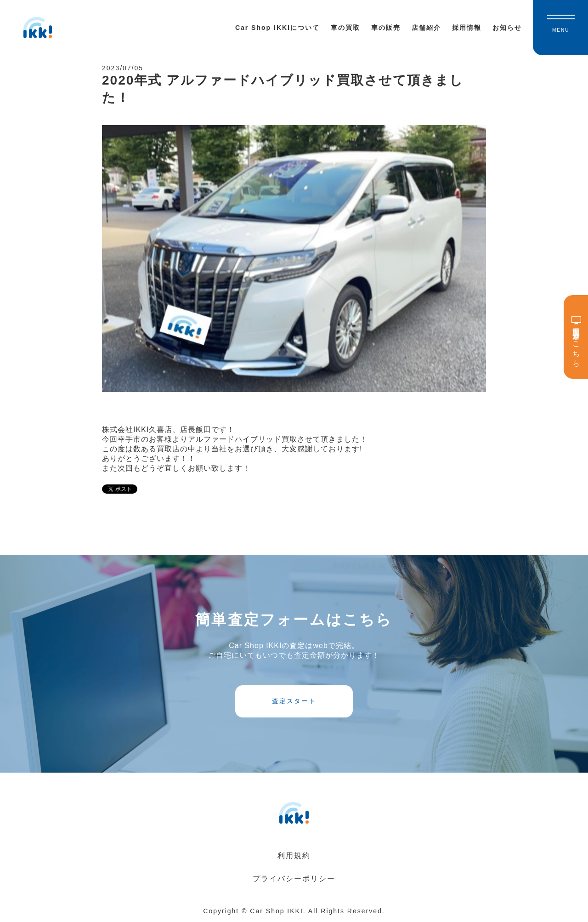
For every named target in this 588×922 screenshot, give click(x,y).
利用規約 (294, 856)
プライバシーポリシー (294, 879)
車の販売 (386, 28)
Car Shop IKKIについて (277, 28)
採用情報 (467, 28)
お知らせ (507, 28)
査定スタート (294, 701)
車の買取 (345, 28)
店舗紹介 (426, 28)
